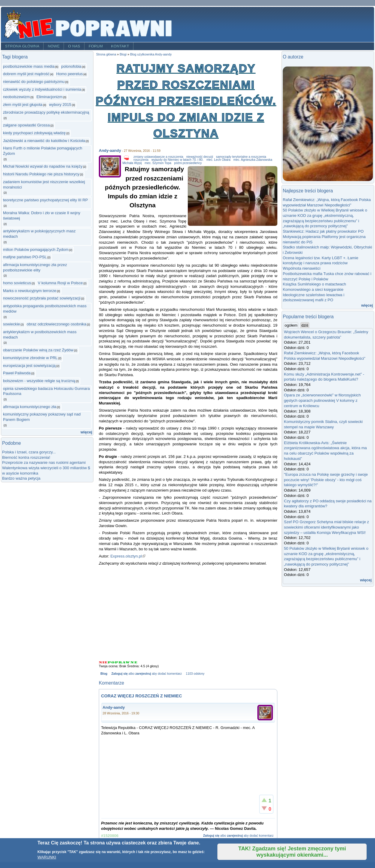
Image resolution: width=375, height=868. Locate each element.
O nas (74, 46)
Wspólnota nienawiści (302, 268)
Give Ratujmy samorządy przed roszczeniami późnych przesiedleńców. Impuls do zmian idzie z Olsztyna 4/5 (126, 662)
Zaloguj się (120, 674)
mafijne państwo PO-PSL (25, 257)
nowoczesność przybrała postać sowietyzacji (42, 298)
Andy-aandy (110, 150)
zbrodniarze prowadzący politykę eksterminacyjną (46, 112)
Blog (104, 674)
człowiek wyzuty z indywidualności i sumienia (42, 89)
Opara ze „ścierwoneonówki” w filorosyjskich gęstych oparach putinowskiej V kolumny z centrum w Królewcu (322, 400)
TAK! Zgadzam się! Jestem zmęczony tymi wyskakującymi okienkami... (292, 852)
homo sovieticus (17, 283)
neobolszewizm (16, 97)
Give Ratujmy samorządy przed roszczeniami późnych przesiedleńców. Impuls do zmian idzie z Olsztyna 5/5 (134, 662)
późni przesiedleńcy (188, 163)
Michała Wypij (132, 163)
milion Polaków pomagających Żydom (36, 250)
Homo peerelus (69, 74)
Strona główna (22, 46)
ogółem (291, 325)
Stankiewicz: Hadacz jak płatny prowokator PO (323, 231)
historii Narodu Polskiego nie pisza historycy (41, 174)
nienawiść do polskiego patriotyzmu (34, 82)
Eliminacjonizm (49, 97)
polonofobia (71, 66)
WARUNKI (47, 857)
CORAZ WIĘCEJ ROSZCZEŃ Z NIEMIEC (142, 696)
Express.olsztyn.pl (128, 556)
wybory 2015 (60, 105)
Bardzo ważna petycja (21, 478)
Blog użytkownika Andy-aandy (151, 54)
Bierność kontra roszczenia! (26, 457)
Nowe (54, 46)
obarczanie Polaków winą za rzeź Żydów (38, 350)
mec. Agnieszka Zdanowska (253, 160)
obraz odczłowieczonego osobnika (56, 324)
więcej (86, 432)
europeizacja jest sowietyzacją (29, 366)
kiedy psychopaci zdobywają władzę (34, 133)
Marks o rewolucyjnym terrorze (30, 291)
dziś (305, 325)
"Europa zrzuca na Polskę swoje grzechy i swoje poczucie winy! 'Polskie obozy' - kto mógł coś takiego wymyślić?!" (326, 480)
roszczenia (141, 160)
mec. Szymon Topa (158, 163)
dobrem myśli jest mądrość (26, 74)
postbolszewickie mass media (29, 66)
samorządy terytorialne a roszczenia (241, 157)
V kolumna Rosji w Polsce (60, 283)
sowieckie (11, 324)
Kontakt (120, 46)
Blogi (123, 54)
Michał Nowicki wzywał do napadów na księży (43, 166)
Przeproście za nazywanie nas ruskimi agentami (44, 462)
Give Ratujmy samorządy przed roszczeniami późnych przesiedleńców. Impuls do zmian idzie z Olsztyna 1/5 (103, 662)
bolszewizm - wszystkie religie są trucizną (39, 381)
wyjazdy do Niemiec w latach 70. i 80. (177, 160)
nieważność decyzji (200, 157)
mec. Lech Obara (218, 160)
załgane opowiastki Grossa (26, 125)
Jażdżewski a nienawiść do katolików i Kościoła (44, 141)
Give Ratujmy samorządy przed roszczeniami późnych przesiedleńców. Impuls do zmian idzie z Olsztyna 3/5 (119, 662)
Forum (96, 46)
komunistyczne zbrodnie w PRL (30, 358)
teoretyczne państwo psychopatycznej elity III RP (45, 200)
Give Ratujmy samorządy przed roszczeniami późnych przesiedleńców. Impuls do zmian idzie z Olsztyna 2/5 (111, 662)
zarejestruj (143, 674)
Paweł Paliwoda (17, 373)
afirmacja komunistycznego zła (30, 407)
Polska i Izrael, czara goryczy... (29, 452)
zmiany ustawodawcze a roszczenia (158, 157)
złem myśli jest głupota (23, 105)
